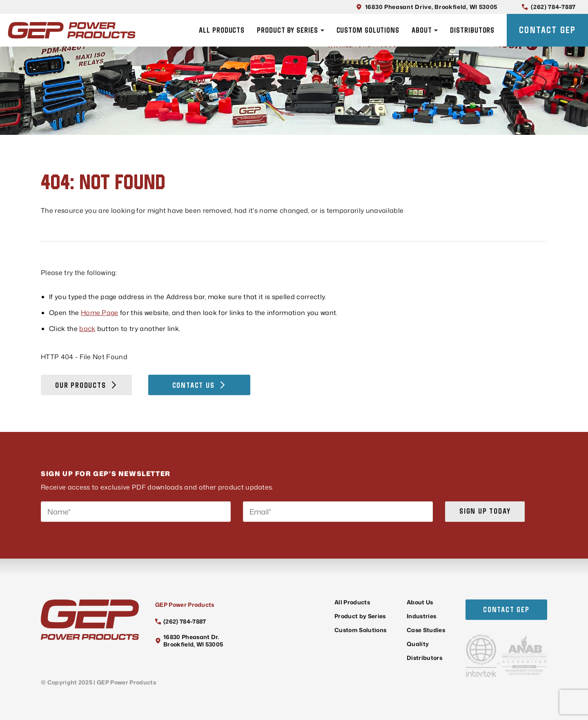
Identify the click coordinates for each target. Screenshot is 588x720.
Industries (421, 616)
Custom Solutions (368, 30)
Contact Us (199, 385)
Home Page (100, 313)
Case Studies (426, 630)
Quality (418, 644)
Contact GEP (547, 30)
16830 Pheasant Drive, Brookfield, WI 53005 (427, 7)
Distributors (472, 30)
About (425, 30)
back (87, 329)
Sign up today (485, 511)
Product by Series (290, 30)
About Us (420, 602)
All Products (222, 30)
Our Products (86, 385)
